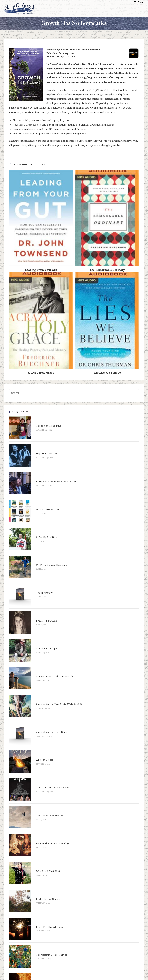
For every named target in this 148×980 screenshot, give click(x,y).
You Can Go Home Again (43, 862)
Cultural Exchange (40, 599)
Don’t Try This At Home (43, 818)
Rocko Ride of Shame (41, 797)
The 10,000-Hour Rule (42, 423)
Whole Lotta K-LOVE (41, 489)
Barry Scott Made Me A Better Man (50, 467)
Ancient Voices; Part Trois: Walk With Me (53, 643)
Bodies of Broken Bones (43, 884)
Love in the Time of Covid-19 (46, 752)
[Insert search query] (74, 393)
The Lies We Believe (107, 373)
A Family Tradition (40, 511)
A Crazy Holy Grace (41, 373)
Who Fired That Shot (41, 774)
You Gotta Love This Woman (46, 950)
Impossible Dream (40, 445)
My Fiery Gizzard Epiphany (45, 533)
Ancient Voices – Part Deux (45, 665)
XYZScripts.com (91, 978)
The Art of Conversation (43, 730)
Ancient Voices (38, 687)
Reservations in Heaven (43, 928)
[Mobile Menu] (139, 2)
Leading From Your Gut (41, 270)
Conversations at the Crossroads (48, 621)
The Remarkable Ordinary (107, 270)
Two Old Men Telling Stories (46, 709)
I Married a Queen (40, 577)
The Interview (38, 555)
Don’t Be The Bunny (41, 906)
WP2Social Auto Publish (60, 978)
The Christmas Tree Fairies (45, 840)
